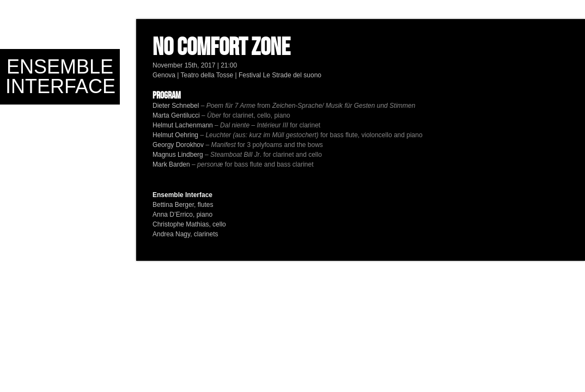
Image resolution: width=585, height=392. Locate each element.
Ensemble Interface (60, 76)
